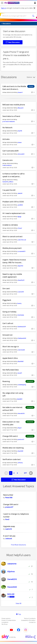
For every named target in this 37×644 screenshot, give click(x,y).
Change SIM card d (10, 436)
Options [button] (29, 77)
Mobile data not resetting (13, 448)
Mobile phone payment (12, 248)
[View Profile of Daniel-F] (20, 92)
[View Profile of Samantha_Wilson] (8, 182)
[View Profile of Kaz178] (20, 131)
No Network (7, 128)
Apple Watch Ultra (10, 358)
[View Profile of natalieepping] (22, 385)
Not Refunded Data (11, 370)
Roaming (6, 381)
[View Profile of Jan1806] (20, 205)
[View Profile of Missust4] (21, 108)
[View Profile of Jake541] (20, 193)
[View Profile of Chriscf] (20, 228)
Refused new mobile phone (14, 105)
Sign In (35, 3)
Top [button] (20, 614)
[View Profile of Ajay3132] (20, 266)
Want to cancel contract (12, 237)
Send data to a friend (11, 116)
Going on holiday (9, 312)
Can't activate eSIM (10, 151)
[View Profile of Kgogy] (19, 217)
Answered (30, 381)
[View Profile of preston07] (21, 439)
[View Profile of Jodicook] (9, 539)
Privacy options (6, 618)
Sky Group (5, 624)
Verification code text (12, 459)
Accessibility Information (28, 620)
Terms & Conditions (30, 618)
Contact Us (32, 622)
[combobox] (17, 16)
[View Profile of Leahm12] (9, 529)
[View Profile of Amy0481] (20, 451)
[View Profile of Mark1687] (21, 361)
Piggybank (7, 300)
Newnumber (8, 495)
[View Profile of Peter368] (9, 498)
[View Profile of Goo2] (7, 519)
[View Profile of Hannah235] (21, 413)
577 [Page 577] (25, 473)
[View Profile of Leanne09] (21, 292)
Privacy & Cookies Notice (9, 620)
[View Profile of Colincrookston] (7, 165)
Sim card (6, 289)
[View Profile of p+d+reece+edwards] (9, 122)
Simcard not (7, 335)
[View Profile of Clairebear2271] (22, 327)
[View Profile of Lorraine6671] (22, 251)
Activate (6, 139)
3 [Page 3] (17, 473)
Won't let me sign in (11, 347)
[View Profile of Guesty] (19, 303)
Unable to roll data (10, 225)
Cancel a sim (8, 160)
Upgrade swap (9, 526)
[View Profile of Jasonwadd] (21, 350)
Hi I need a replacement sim (14, 213)
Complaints (5, 622)
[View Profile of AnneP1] (20, 373)
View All (18, 603)
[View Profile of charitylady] (21, 315)
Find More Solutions (18, 545)
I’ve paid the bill (9, 190)
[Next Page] (31, 473)
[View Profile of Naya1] (20, 428)
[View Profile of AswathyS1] (21, 280)
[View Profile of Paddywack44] (22, 338)
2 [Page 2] (14, 473)
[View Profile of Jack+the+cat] (22, 240)
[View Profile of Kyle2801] (20, 399)
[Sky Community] (12, 3)
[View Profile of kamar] (20, 142)
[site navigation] (2, 3)
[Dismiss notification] (34, 8)
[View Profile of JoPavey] (20, 463)
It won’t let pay (9, 536)
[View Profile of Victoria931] (21, 154)
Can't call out (8, 323)
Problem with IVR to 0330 (13, 202)
